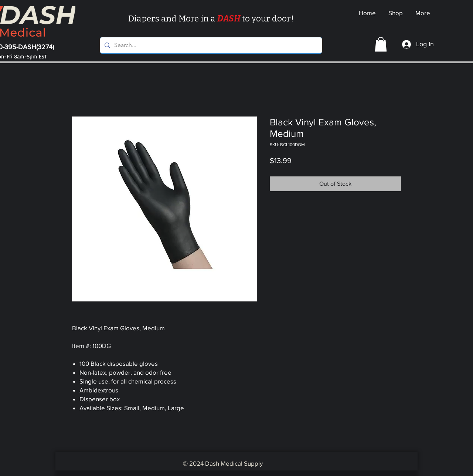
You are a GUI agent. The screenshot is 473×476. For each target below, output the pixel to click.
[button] (381, 44)
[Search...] (210, 45)
